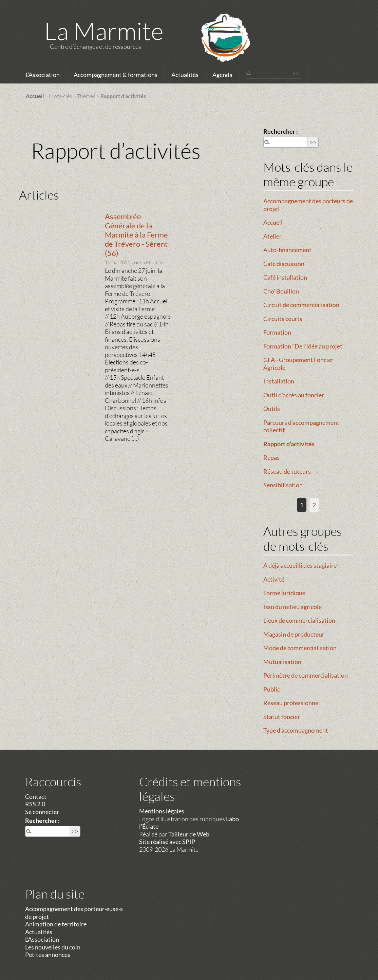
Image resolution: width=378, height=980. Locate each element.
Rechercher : (281, 131)
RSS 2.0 (35, 804)
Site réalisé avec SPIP (167, 842)
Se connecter (42, 812)
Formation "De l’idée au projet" (304, 346)
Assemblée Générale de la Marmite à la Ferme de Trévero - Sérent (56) (136, 235)
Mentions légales (162, 811)
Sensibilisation (283, 485)
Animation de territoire (56, 924)
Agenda (222, 75)
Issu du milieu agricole (292, 607)
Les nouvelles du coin (53, 947)
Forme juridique (284, 593)
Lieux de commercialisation (299, 620)
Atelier (272, 236)
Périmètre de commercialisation (306, 675)
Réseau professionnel (292, 703)
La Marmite (104, 31)
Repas (271, 457)
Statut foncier (282, 717)
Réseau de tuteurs (287, 471)
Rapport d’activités (289, 444)
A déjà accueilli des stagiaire (300, 565)
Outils (272, 409)
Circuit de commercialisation (301, 305)
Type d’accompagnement (296, 730)
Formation (277, 332)
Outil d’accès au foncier (294, 395)
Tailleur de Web (189, 834)
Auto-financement (287, 250)
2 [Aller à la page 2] (314, 505)
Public (272, 689)
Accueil (35, 96)
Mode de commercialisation (300, 648)
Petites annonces (48, 955)
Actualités (185, 75)
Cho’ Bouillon (281, 291)
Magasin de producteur (294, 634)
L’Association (43, 75)
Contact (36, 796)
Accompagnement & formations (116, 75)
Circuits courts (283, 319)
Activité (274, 579)
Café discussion (284, 264)
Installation (279, 381)
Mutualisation (282, 662)
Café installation (285, 277)
